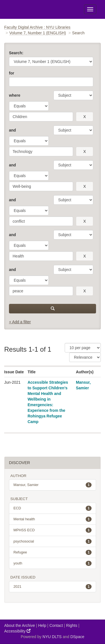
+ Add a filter (20, 322)
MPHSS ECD (53, 530)
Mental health (53, 519)
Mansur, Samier (53, 485)
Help (42, 625)
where (15, 95)
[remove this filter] (85, 117)
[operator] (29, 106)
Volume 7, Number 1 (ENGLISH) (38, 33)
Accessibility (17, 631)
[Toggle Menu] (90, 9)
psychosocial (53, 541)
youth (53, 563)
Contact (56, 625)
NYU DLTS (52, 637)
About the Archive (20, 625)
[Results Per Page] (83, 348)
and (12, 130)
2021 (53, 587)
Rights (72, 625)
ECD (53, 508)
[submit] (53, 309)
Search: (16, 53)
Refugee (53, 552)
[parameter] (73, 95)
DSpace (77, 637)
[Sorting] (85, 357)
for (12, 73)
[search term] (41, 117)
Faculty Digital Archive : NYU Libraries (37, 27)
